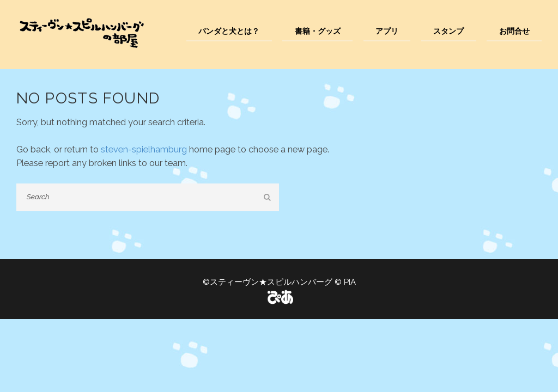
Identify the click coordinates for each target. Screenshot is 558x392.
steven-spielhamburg (144, 149)
